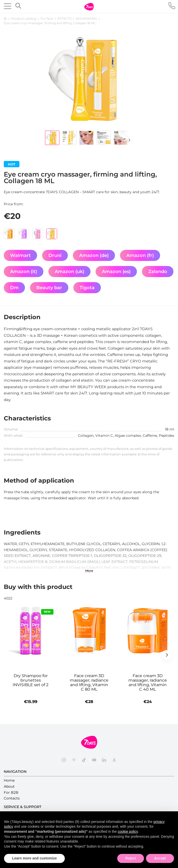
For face (47, 19)
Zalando (158, 272)
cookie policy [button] (128, 831)
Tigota (87, 288)
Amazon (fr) (140, 255)
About (9, 786)
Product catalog (24, 19)
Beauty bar (49, 288)
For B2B (11, 792)
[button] (127, 140)
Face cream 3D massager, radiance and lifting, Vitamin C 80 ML (89, 683)
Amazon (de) (94, 255)
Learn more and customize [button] (34, 858)
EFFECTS (64, 19)
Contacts (12, 798)
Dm (14, 288)
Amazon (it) (24, 272)
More (89, 571)
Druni (55, 255)
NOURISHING (86, 19)
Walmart (20, 255)
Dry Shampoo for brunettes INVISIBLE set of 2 (31, 680)
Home (9, 780)
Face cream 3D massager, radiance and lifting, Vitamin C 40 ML (148, 683)
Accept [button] (160, 858)
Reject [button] (131, 858)
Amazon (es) (116, 272)
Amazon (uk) (69, 272)
